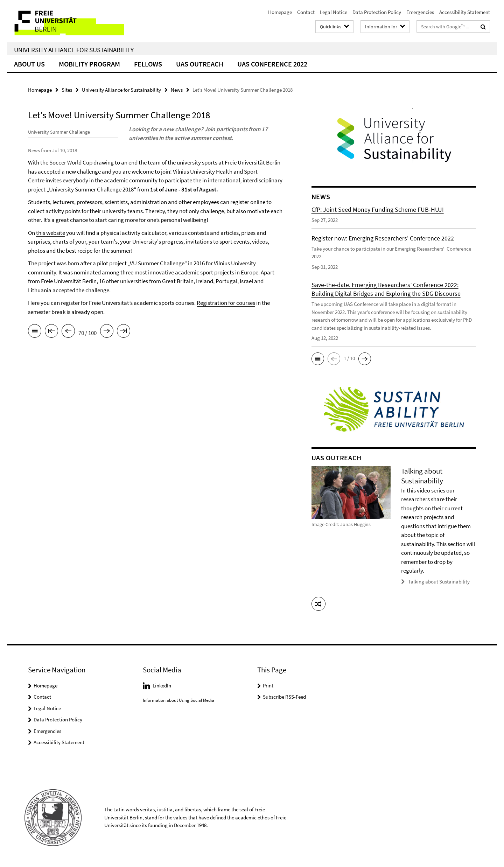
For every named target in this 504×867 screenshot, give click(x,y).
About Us (29, 64)
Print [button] (268, 685)
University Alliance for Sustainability (74, 50)
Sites (67, 90)
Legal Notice (334, 12)
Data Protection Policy (377, 12)
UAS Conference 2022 (272, 64)
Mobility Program (89, 64)
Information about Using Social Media (178, 700)
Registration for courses (226, 312)
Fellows (148, 64)
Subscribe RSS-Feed (284, 697)
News (177, 90)
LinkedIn (162, 685)
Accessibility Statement (465, 12)
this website (51, 242)
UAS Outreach (200, 64)
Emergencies (420, 12)
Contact (306, 12)
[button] (318, 359)
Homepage (280, 12)
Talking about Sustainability (439, 582)
